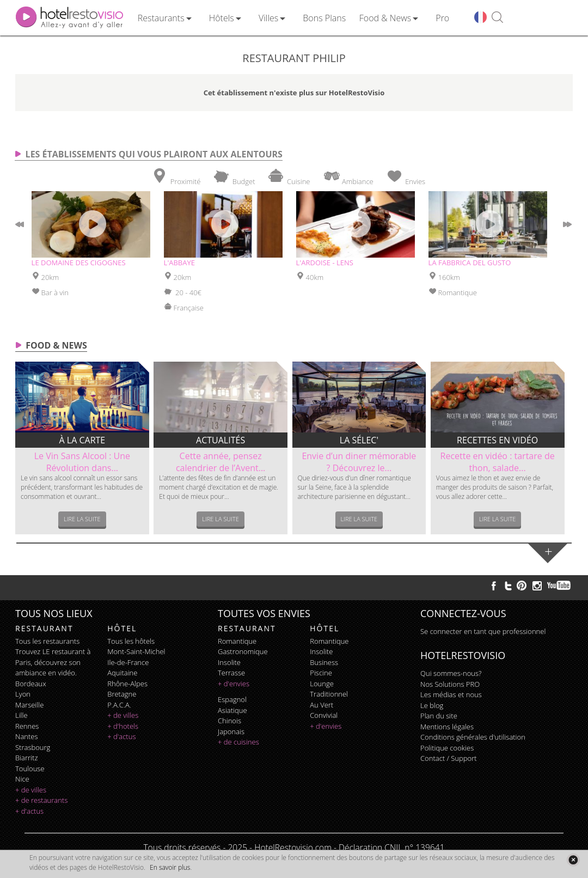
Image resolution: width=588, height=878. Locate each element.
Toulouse (30, 769)
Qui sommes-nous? (451, 673)
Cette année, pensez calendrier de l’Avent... (220, 462)
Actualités (220, 440)
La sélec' (359, 440)
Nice (22, 779)
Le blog (432, 705)
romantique (237, 641)
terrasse (231, 673)
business (324, 662)
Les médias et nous (451, 694)
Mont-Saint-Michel (136, 651)
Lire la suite (82, 519)
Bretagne (122, 694)
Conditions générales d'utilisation (473, 737)
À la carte (82, 440)
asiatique (232, 710)
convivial (324, 715)
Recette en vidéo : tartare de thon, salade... (498, 462)
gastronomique (243, 651)
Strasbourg (33, 747)
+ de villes (31, 790)
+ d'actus (29, 811)
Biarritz (26, 758)
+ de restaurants (41, 800)
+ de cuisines (238, 742)
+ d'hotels (123, 726)
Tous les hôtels (131, 641)
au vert (321, 705)
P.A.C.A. (119, 705)
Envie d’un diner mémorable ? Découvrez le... (359, 462)
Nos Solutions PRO (450, 684)
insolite (229, 662)
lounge (322, 684)
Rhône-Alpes (127, 684)
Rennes (27, 726)
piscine (321, 673)
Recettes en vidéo (497, 440)
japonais (231, 731)
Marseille (29, 705)
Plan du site (439, 716)
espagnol (232, 699)
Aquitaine (122, 673)
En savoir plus (170, 867)
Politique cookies (447, 748)
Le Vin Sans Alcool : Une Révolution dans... (82, 462)
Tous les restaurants (47, 641)
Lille (22, 715)
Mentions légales (447, 727)
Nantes (26, 736)
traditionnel (329, 694)
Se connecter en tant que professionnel (483, 631)
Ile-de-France (128, 662)
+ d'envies (234, 684)
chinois (229, 721)
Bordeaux (31, 684)
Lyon (23, 694)
